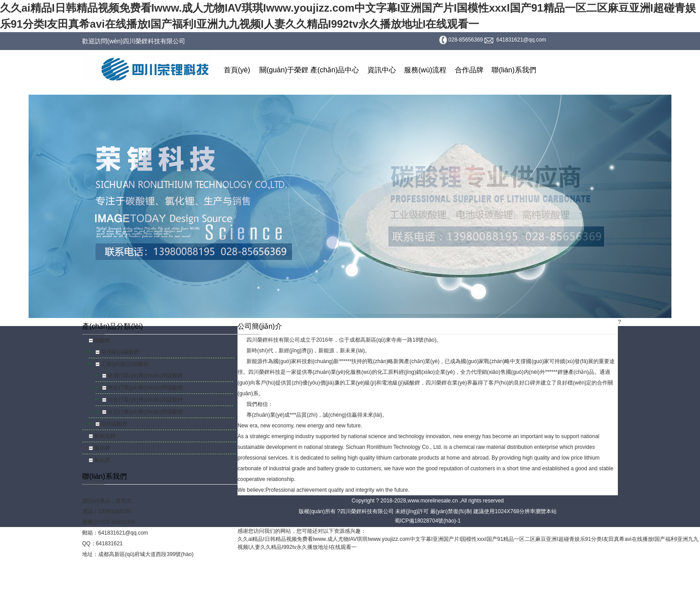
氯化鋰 (102, 448)
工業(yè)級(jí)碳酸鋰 (125, 364)
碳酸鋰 (102, 340)
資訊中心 (382, 70)
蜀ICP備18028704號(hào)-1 (428, 521)
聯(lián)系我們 (514, 70)
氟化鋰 (102, 460)
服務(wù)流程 (425, 70)
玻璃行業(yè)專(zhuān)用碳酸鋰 (145, 376)
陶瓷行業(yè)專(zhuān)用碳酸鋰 (145, 388)
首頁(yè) (237, 70)
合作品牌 (469, 70)
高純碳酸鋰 (114, 424)
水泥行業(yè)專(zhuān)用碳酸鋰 (145, 412)
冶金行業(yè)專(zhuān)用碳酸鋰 (145, 400)
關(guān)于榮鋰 (284, 70)
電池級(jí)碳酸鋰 (120, 352)
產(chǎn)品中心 (335, 70)
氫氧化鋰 (105, 436)
